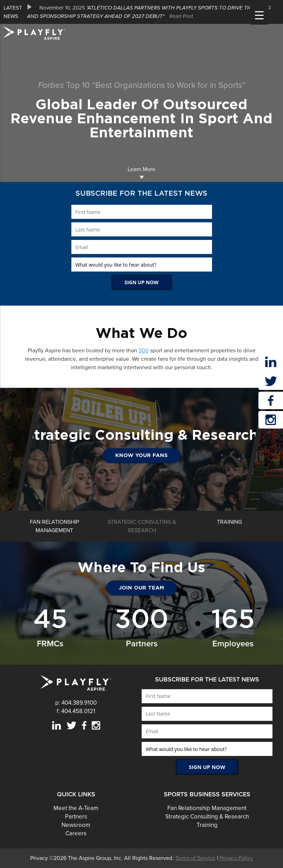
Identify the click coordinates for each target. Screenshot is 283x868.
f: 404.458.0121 (76, 711)
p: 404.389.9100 (76, 703)
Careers (76, 833)
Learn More (141, 173)
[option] (153, 12)
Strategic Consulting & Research (207, 817)
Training (207, 825)
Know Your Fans (141, 455)
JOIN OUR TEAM (141, 588)
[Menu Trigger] (259, 15)
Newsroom (76, 825)
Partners (76, 817)
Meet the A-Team (76, 808)
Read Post (181, 16)
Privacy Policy (236, 858)
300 (144, 351)
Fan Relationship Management (207, 808)
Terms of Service (195, 858)
